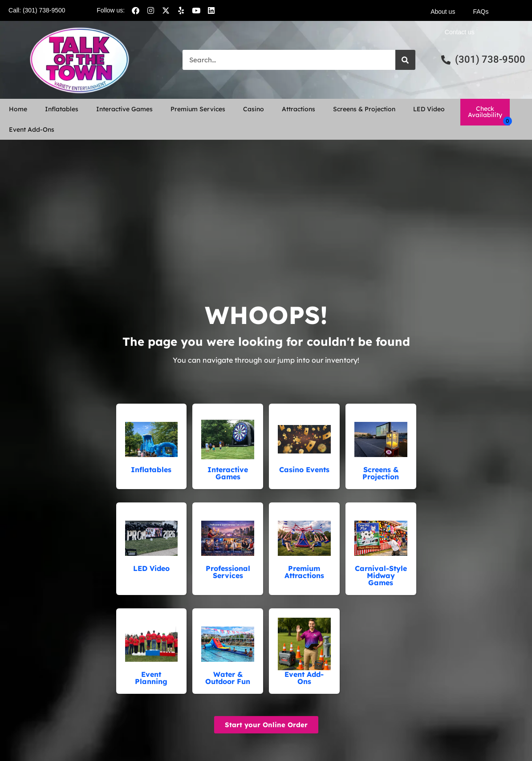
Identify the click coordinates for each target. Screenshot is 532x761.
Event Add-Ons (32, 130)
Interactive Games (124, 109)
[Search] (405, 60)
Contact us (460, 32)
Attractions (298, 109)
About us (443, 12)
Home (18, 109)
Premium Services (198, 109)
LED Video (429, 109)
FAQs (481, 12)
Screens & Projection (364, 109)
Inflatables (62, 109)
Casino (254, 109)
